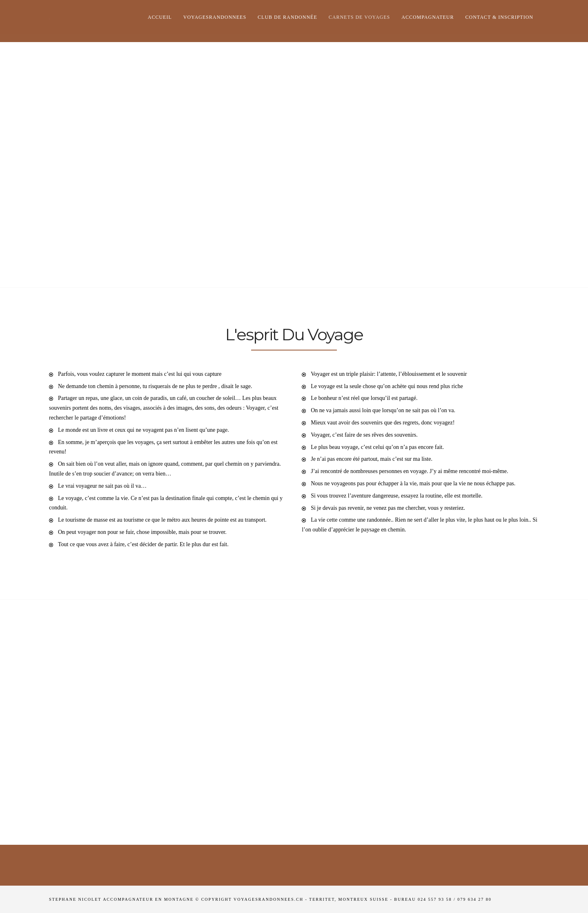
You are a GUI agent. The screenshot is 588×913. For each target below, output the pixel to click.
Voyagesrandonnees (215, 17)
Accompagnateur (428, 17)
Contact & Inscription (500, 17)
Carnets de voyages (359, 17)
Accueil (160, 17)
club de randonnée (287, 17)
